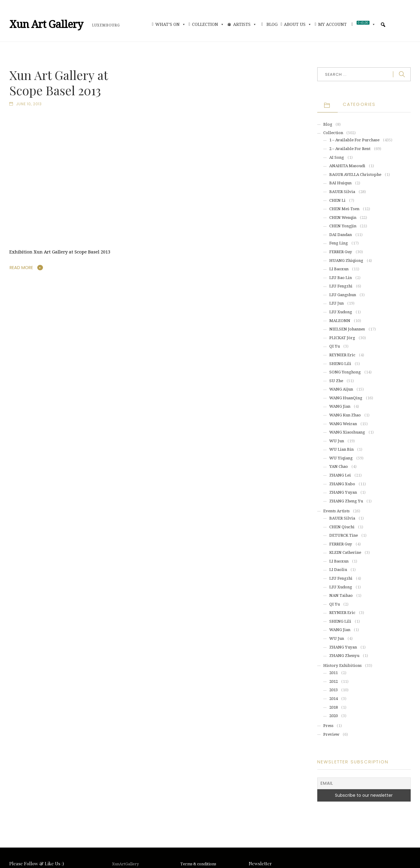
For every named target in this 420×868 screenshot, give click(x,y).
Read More (22, 268)
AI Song (337, 157)
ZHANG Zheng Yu (346, 501)
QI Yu (335, 346)
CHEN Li (337, 200)
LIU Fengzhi (341, 286)
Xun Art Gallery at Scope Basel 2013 (59, 83)
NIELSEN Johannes (347, 329)
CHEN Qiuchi (342, 527)
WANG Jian (340, 406)
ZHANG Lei (340, 475)
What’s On (170, 24)
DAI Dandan (341, 235)
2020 (333, 716)
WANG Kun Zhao (345, 415)
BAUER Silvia (342, 192)
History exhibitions (342, 666)
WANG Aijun (341, 389)
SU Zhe (336, 381)
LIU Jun (336, 303)
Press (328, 726)
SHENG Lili (340, 364)
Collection (208, 24)
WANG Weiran (343, 424)
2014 (333, 699)
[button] (383, 25)
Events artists (336, 511)
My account (332, 24)
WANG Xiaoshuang (347, 432)
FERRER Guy (341, 252)
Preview (331, 734)
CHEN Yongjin (343, 226)
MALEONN (340, 321)
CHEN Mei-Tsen (344, 209)
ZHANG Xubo (342, 484)
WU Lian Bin (341, 449)
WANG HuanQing (346, 398)
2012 (333, 681)
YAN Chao (339, 466)
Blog (272, 24)
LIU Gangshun (343, 295)
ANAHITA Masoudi (347, 166)
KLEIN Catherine (345, 552)
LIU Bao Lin (341, 278)
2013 (333, 690)
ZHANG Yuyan (343, 492)
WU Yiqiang (341, 458)
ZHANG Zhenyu (344, 656)
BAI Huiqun (340, 183)
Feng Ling (339, 243)
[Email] (364, 784)
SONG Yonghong (345, 372)
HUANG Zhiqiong (346, 261)
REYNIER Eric (342, 355)
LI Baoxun (339, 269)
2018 (333, 707)
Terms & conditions (198, 864)
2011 (333, 673)
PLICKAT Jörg (342, 338)
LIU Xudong (341, 312)
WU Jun (337, 441)
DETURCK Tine (344, 535)
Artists (245, 24)
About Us (298, 24)
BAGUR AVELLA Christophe (355, 175)
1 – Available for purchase (354, 140)
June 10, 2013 (29, 104)
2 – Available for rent (350, 149)
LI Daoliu (338, 570)
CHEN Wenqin (343, 218)
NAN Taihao (341, 595)
